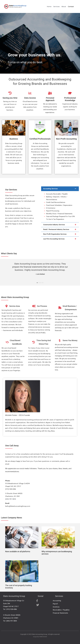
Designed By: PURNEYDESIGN (40, 637)
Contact (71, 7)
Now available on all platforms (18, 551)
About (64, 7)
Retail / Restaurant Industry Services (56, 229)
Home (49, 7)
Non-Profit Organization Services (55, 234)
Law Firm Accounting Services (54, 239)
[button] (60, 189)
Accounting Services (50, 189)
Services (57, 7)
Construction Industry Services (54, 225)
